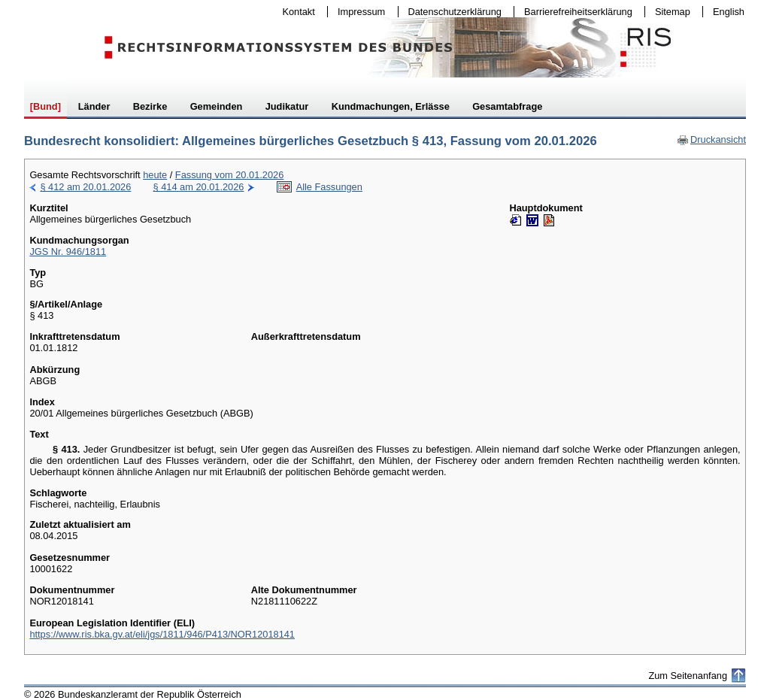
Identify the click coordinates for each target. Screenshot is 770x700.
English (729, 12)
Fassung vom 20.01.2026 (229, 175)
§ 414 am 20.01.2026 (199, 187)
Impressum (358, 12)
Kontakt (296, 12)
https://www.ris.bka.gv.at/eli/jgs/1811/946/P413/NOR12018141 (162, 634)
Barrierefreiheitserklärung (574, 12)
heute (155, 175)
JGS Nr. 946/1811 (68, 252)
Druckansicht (711, 139)
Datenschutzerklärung (452, 12)
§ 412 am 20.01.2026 (85, 187)
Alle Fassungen (329, 187)
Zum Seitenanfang (688, 676)
